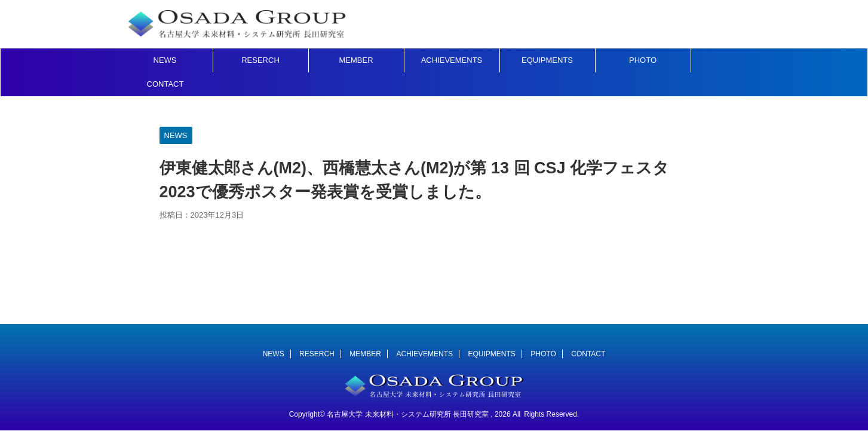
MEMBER (356, 60)
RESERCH (260, 60)
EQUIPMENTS (547, 60)
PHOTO (643, 60)
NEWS (165, 60)
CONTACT (165, 84)
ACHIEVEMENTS (452, 60)
